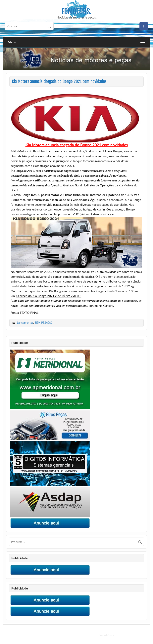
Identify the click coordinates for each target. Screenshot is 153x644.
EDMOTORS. (76, 12)
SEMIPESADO (43, 323)
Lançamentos (25, 323)
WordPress (107, 635)
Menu (12, 42)
